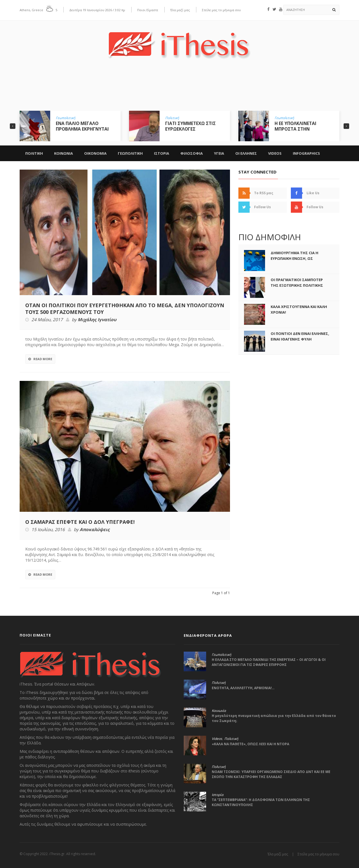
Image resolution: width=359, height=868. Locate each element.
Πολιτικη (34, 153)
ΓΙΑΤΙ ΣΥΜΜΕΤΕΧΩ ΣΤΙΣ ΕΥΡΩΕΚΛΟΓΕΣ (190, 126)
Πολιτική (172, 118)
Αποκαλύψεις (95, 530)
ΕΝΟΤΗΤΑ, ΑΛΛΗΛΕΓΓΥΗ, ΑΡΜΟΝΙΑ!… (243, 688)
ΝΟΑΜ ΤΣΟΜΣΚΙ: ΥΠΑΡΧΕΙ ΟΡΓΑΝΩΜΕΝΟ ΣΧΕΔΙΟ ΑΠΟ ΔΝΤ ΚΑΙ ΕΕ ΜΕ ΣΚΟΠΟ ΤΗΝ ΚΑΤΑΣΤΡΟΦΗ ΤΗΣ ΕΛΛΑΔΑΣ (271, 774)
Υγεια (219, 153)
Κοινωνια (64, 153)
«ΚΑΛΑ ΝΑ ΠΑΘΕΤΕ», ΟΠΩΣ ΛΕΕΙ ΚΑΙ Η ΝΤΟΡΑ (250, 744)
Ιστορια (162, 153)
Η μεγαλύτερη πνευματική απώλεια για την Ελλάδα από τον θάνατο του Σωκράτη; (274, 718)
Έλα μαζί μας (180, 10)
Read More (40, 359)
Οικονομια (95, 153)
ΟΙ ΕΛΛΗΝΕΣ (246, 153)
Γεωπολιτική (65, 118)
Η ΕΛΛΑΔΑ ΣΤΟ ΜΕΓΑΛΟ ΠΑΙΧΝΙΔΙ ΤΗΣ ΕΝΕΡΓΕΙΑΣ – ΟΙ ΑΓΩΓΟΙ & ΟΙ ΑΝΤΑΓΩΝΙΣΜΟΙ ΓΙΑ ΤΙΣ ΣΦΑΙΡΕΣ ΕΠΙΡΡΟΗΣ (269, 662)
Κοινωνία (219, 711)
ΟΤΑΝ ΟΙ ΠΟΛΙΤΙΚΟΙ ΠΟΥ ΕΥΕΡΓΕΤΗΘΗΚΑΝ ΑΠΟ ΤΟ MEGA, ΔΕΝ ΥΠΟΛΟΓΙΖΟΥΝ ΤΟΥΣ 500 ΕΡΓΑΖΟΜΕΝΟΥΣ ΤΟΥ (125, 309)
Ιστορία (218, 795)
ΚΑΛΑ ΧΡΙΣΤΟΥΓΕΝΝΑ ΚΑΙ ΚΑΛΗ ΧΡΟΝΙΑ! (299, 309)
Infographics (306, 153)
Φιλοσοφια (192, 153)
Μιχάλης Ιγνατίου (97, 320)
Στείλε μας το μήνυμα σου (221, 10)
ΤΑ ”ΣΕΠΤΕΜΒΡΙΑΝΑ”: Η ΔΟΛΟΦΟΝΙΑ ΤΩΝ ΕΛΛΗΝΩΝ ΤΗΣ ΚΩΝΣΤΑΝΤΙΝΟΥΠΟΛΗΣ (261, 802)
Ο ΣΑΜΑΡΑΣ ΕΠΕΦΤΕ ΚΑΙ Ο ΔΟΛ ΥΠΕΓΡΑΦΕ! (80, 522)
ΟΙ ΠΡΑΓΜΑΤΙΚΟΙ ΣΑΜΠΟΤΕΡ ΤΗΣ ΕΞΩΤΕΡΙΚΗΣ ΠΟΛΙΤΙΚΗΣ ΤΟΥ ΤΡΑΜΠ (297, 285)
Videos (275, 153)
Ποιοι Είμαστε (148, 10)
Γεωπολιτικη (130, 153)
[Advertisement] (179, 89)
